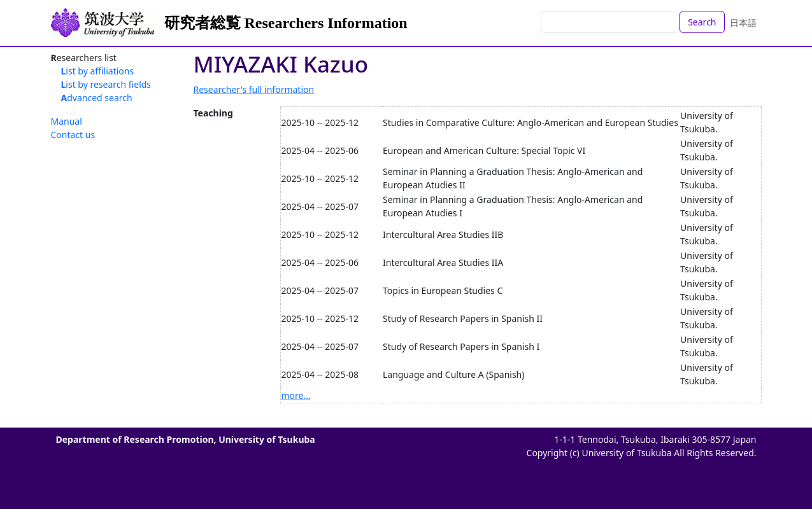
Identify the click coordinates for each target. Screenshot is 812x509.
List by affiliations (98, 71)
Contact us (73, 135)
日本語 (743, 23)
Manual (67, 121)
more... (296, 395)
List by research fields (106, 84)
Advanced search (97, 98)
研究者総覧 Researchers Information (286, 23)
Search (702, 22)
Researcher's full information (254, 89)
